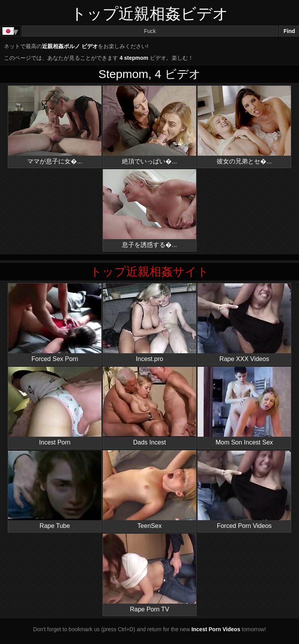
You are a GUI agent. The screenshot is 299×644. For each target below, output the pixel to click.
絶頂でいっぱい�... (149, 125)
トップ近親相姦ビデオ (149, 14)
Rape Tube (55, 490)
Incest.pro (149, 323)
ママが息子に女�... (55, 125)
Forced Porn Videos (244, 490)
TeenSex (149, 490)
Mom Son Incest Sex (244, 406)
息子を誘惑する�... (149, 209)
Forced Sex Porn (55, 323)
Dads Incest (149, 406)
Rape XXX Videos (244, 323)
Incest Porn (55, 406)
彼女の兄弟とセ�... (244, 125)
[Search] (150, 31)
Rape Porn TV (149, 573)
